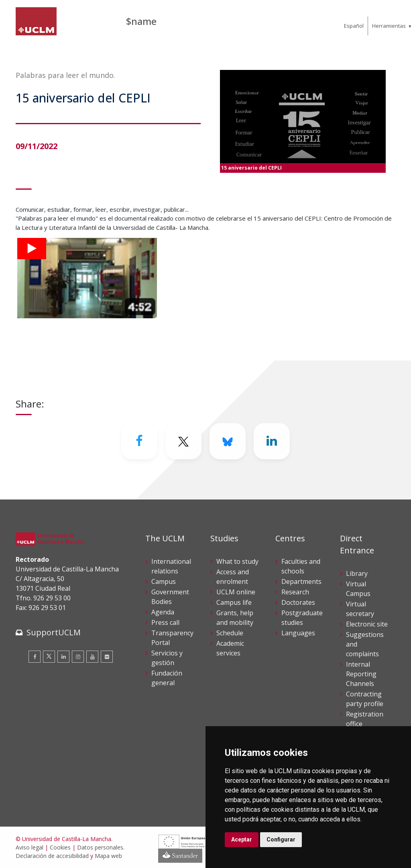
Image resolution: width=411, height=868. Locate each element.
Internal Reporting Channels (361, 674)
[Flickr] (107, 657)
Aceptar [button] (242, 839)
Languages (298, 633)
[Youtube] (92, 657)
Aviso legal (30, 847)
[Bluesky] (228, 441)
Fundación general (167, 678)
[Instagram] (78, 657)
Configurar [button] (281, 839)
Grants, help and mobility (235, 618)
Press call (165, 622)
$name (141, 21)
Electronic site (367, 624)
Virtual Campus (358, 589)
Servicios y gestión (167, 658)
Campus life (234, 602)
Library (357, 573)
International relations (171, 566)
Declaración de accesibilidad (52, 856)
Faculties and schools (301, 566)
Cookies (60, 847)
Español (354, 26)
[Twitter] (183, 441)
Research (295, 592)
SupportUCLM (54, 632)
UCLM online (236, 592)
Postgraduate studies (302, 618)
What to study (237, 561)
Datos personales (100, 847)
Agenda (163, 612)
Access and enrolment (233, 577)
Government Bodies (170, 597)
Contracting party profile (365, 699)
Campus (164, 581)
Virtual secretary (360, 609)
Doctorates (298, 602)
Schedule (230, 633)
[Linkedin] (272, 441)
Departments (301, 581)
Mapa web (108, 856)
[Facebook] (139, 441)
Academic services (230, 648)
